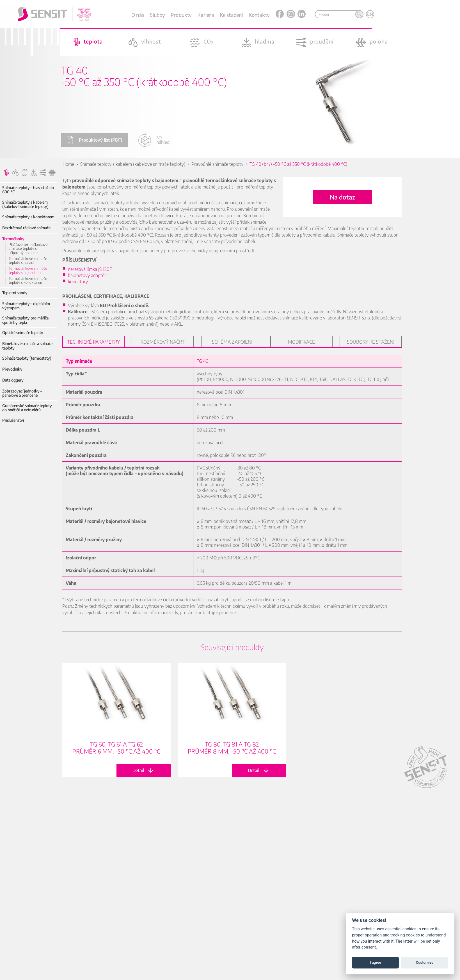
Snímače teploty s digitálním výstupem (26, 306)
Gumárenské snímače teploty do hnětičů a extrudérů (27, 408)
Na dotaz (340, 197)
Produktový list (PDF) (94, 140)
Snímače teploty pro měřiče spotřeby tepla (25, 320)
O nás (138, 15)
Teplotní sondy (15, 293)
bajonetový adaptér (85, 275)
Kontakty (259, 15)
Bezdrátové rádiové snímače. (27, 228)
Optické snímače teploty (23, 333)
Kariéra (206, 15)
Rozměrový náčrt (161, 342)
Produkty (181, 15)
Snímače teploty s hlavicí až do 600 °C (28, 190)
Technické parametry (91, 342)
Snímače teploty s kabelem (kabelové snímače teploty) (25, 204)
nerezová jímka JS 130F (88, 269)
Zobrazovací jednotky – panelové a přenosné (22, 393)
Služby (157, 15)
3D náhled (154, 140)
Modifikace (299, 342)
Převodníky (12, 369)
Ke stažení (231, 15)
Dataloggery (13, 380)
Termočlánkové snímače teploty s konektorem (28, 281)
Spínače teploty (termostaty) (27, 358)
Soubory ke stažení (369, 342)
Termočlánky (13, 239)
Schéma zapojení (230, 342)
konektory (76, 282)
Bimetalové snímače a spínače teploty (27, 346)
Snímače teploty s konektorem (28, 217)
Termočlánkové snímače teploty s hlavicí (28, 261)
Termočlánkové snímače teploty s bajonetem (28, 270)
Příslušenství (13, 420)
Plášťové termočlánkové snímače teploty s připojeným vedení (28, 249)
